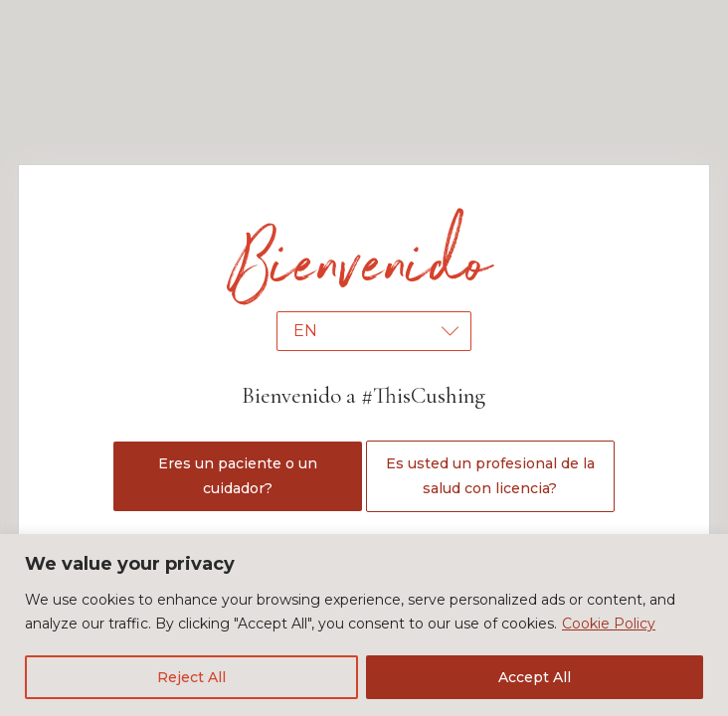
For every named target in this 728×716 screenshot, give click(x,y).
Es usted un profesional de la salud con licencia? (490, 476)
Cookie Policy (609, 624)
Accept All (535, 677)
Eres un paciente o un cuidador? (238, 476)
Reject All (191, 677)
